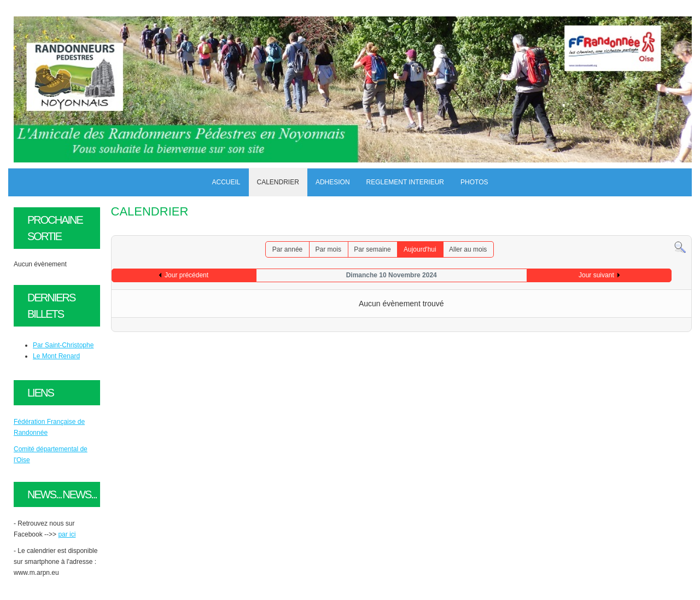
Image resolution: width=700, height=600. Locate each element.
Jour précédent (186, 275)
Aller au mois (468, 249)
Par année (287, 249)
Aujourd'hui (420, 249)
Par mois (328, 249)
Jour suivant (596, 275)
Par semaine (372, 249)
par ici (67, 534)
